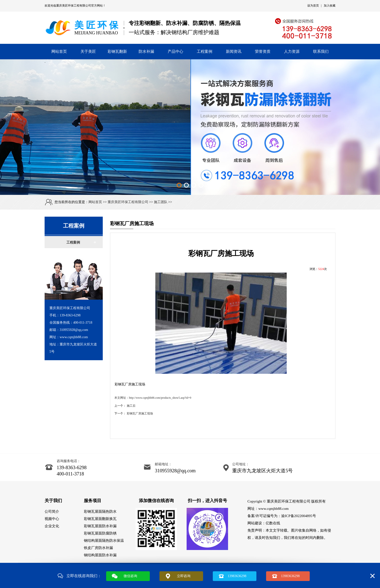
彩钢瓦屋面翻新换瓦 (100, 519)
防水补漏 (146, 51)
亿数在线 (273, 523)
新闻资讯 (234, 51)
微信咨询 (130, 576)
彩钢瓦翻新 (117, 51)
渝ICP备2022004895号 (298, 516)
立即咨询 (184, 576)
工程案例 (205, 51)
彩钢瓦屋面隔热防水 (100, 512)
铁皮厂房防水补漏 (98, 548)
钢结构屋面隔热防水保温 (104, 541)
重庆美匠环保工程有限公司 (74, 6)
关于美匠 (88, 51)
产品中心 (175, 51)
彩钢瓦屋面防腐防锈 (100, 533)
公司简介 (52, 512)
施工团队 (161, 202)
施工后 (131, 406)
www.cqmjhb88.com (273, 509)
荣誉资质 (263, 51)
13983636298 (237, 576)
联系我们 (321, 51)
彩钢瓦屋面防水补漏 (100, 526)
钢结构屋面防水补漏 (100, 555)
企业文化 (52, 526)
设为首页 (313, 6)
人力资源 (292, 51)
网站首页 (59, 51)
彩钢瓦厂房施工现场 (140, 413)
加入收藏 (330, 6)
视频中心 (52, 519)
